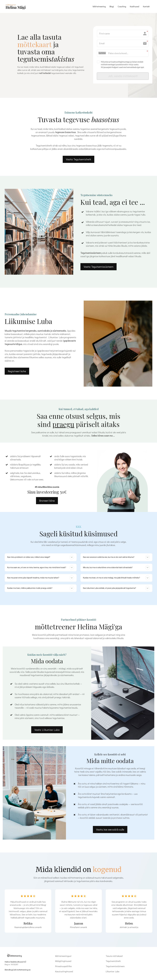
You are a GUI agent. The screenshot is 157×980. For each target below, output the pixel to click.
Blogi (112, 6)
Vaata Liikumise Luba (47, 731)
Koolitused (135, 6)
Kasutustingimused (64, 973)
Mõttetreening (99, 6)
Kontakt (146, 6)
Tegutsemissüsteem (115, 968)
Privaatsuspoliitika (63, 968)
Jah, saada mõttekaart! (123, 77)
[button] (72, 558)
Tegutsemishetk (113, 962)
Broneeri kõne (47, 502)
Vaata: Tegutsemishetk (79, 161)
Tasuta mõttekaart (114, 957)
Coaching (122, 6)
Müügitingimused (63, 962)
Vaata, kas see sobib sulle (110, 831)
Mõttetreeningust (63, 957)
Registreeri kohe (17, 372)
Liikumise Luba (113, 973)
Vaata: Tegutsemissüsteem (99, 268)
